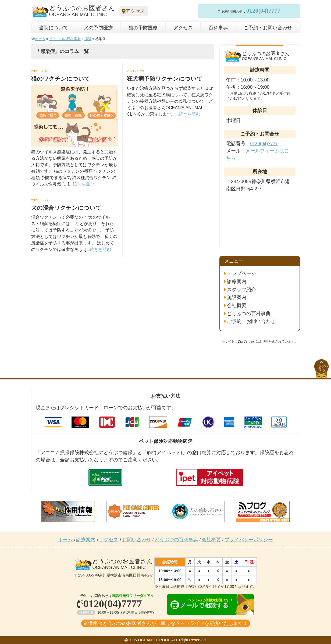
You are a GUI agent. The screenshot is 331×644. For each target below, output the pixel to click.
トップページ (241, 273)
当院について (54, 28)
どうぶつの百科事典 (65, 39)
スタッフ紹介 (241, 290)
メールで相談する (206, 604)
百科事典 (218, 28)
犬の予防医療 (98, 28)
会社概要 (237, 305)
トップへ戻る (322, 367)
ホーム (38, 39)
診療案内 (237, 282)
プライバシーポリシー (249, 540)
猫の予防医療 (143, 28)
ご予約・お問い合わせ (268, 28)
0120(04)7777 (263, 11)
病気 (88, 39)
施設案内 (237, 297)
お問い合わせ (137, 540)
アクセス (133, 11)
